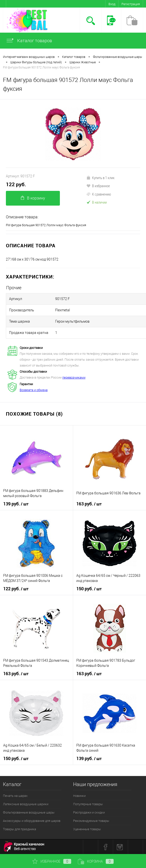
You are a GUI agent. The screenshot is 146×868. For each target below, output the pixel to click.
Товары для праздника (20, 829)
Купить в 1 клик (100, 178)
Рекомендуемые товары (91, 821)
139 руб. (16, 504)
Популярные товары (88, 804)
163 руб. (89, 504)
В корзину (33, 198)
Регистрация (131, 4)
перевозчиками (74, 377)
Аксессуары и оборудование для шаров (32, 821)
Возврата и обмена (34, 390)
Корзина (96, 861)
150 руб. (89, 589)
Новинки (79, 796)
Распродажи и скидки (89, 812)
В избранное (98, 186)
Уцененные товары (87, 829)
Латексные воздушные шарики (26, 804)
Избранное (52, 861)
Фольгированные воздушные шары (29, 812)
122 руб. (16, 184)
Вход (112, 4)
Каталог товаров (29, 41)
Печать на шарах (15, 796)
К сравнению (99, 194)
